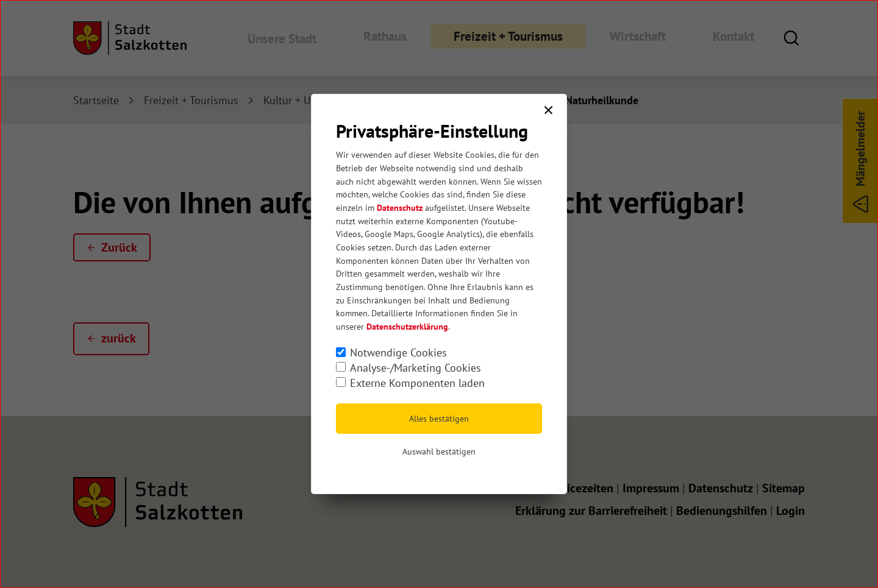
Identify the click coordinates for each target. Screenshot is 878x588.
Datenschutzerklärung (407, 327)
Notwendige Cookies (398, 352)
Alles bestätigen (439, 419)
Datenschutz (400, 208)
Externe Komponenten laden (417, 383)
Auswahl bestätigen (439, 452)
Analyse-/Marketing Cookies (416, 368)
